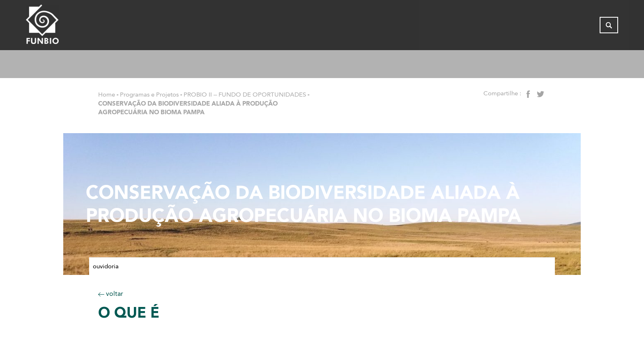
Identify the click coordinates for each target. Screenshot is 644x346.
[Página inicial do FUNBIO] (65, 27)
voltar (111, 294)
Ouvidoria (106, 266)
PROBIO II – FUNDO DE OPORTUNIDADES (245, 95)
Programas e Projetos (149, 95)
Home (107, 95)
